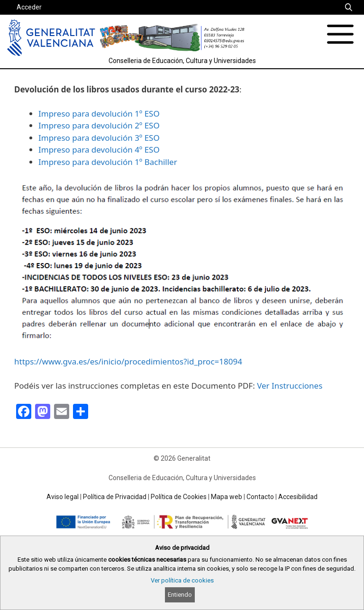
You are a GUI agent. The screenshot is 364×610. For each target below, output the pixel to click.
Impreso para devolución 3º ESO (99, 138)
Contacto (260, 497)
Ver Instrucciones (290, 386)
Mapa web (227, 497)
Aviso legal (63, 497)
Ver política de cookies (182, 580)
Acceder (29, 7)
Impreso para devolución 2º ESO (99, 125)
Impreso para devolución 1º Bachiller (108, 162)
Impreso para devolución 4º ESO (99, 150)
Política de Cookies (179, 497)
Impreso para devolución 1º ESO (99, 114)
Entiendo (180, 595)
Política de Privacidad (115, 497)
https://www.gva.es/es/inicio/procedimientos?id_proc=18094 (128, 361)
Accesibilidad (298, 497)
